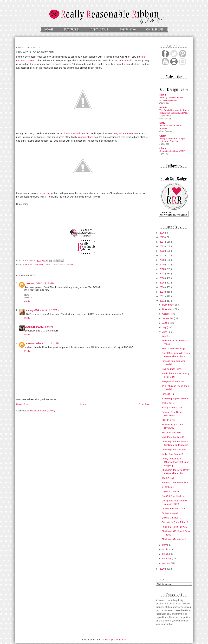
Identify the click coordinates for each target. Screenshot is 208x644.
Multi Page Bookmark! (173, 438)
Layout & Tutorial (170, 493)
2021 (162, 256)
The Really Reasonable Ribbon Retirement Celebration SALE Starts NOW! (174, 113)
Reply (27, 301)
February (167, 560)
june (55, 264)
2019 (162, 265)
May (165, 546)
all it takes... (168, 488)
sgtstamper (67, 264)
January (167, 564)
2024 (162, 243)
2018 (162, 270)
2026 (162, 234)
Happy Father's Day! (172, 409)
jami (48, 264)
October (167, 315)
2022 (162, 252)
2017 (162, 275)
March (166, 555)
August (166, 324)
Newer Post (22, 404)
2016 (162, 279)
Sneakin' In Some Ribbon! (175, 523)
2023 (162, 247)
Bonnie (163, 108)
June (165, 333)
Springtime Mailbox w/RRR (172, 151)
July (165, 328)
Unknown (30, 283)
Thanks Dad (168, 479)
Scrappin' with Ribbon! (173, 382)
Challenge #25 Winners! (174, 451)
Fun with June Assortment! (175, 483)
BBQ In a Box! (169, 421)
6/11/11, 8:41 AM (51, 343)
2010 (162, 570)
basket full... (168, 404)
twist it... (166, 337)
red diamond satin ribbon (72, 133)
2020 (162, 261)
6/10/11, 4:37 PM (44, 327)
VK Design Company (113, 641)
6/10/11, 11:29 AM (45, 283)
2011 (162, 302)
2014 (162, 288)
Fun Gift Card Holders (173, 497)
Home (83, 404)
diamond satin (125, 60)
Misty (162, 123)
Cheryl (163, 148)
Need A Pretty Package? (174, 349)
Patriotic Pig (168, 395)
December (168, 306)
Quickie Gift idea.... (171, 519)
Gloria (163, 136)
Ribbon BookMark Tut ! (173, 510)
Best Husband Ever (172, 433)
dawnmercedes (33, 343)
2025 (162, 238)
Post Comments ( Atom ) (43, 411)
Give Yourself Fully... (172, 370)
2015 (162, 284)
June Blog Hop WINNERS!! (175, 399)
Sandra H (30, 327)
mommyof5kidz (33, 310)
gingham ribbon (85, 137)
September (168, 319)
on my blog (44, 193)
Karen (163, 95)
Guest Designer (35, 264)
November (168, 310)
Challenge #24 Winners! (174, 540)
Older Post (144, 404)
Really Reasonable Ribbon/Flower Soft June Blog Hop (175, 463)
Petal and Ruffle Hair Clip (174, 528)
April (165, 550)
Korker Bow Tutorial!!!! (173, 455)
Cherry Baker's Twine (122, 133)
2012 (162, 297)
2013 (162, 293)
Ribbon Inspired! (170, 514)
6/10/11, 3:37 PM (51, 310)
